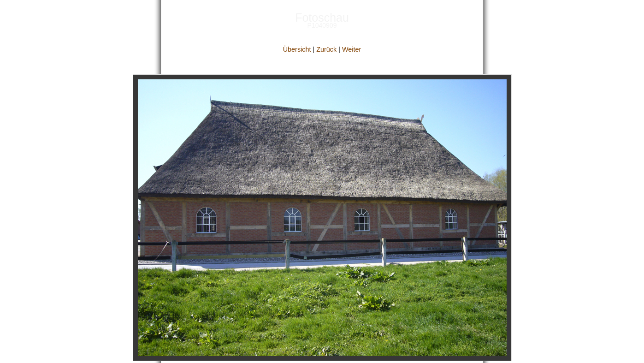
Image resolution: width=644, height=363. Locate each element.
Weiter (352, 49)
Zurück (326, 49)
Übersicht (297, 49)
